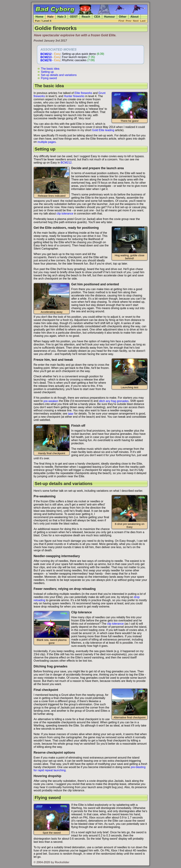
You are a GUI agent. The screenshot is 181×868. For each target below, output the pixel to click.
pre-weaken (51, 401)
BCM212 (46, 54)
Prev (129, 21)
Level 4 (47, 21)
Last (143, 21)
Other (123, 17)
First (121, 21)
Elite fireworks (83, 93)
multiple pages (47, 142)
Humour (110, 17)
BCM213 (46, 57)
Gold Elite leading (103, 130)
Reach (86, 17)
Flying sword (49, 78)
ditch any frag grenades (114, 401)
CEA (97, 17)
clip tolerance (65, 214)
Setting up (47, 72)
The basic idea (50, 68)
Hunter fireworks (74, 96)
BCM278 (46, 60)
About (135, 17)
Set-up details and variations (59, 75)
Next (136, 21)
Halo (50, 17)
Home (39, 17)
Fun (37, 21)
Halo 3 (62, 17)
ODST (74, 17)
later (71, 414)
